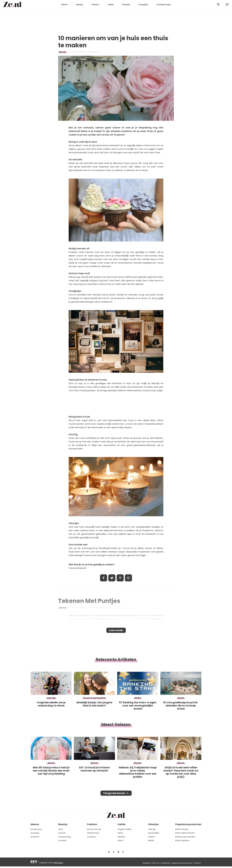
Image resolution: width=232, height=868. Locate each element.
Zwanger (35, 833)
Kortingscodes (164, 5)
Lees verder (116, 631)
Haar (61, 829)
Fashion (95, 5)
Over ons (156, 863)
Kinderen (35, 837)
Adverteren (166, 863)
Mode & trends (94, 829)
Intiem (121, 841)
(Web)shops (93, 833)
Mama (65, 5)
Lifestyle (126, 5)
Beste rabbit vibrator (185, 833)
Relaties (121, 837)
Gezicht (62, 833)
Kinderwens (36, 829)
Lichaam (62, 841)
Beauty (80, 5)
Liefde (111, 5)
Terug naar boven (114, 796)
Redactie (147, 863)
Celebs (151, 837)
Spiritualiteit (154, 833)
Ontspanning (65, 837)
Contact (197, 863)
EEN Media (59, 863)
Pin (120, 578)
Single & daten (125, 829)
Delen (104, 578)
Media (151, 841)
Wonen (63, 52)
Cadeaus (92, 837)
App (128, 578)
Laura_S (97, 52)
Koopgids (143, 5)
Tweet (112, 578)
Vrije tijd (152, 829)
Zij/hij (120, 833)
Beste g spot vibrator (185, 837)
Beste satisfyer (182, 841)
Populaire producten (188, 824)
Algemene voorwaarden (182, 863)
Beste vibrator (182, 829)
